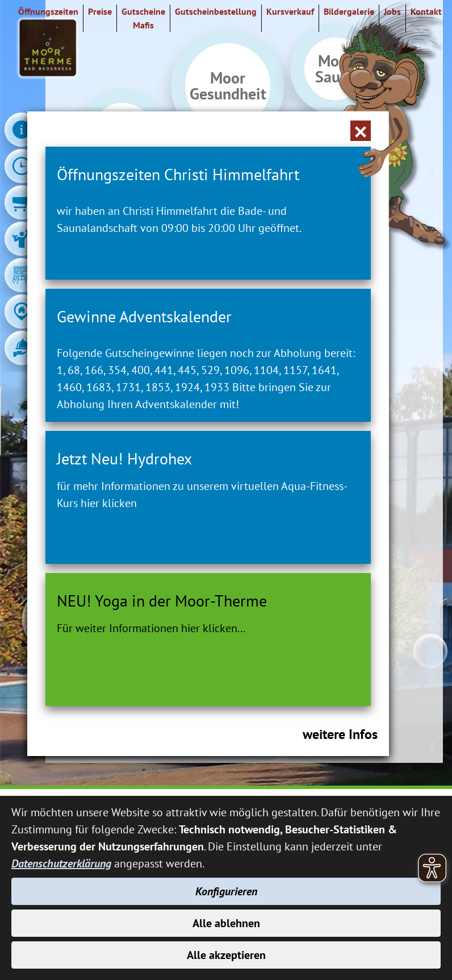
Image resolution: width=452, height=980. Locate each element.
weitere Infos (340, 734)
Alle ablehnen (226, 923)
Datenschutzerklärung (61, 863)
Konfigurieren (226, 891)
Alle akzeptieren (226, 955)
